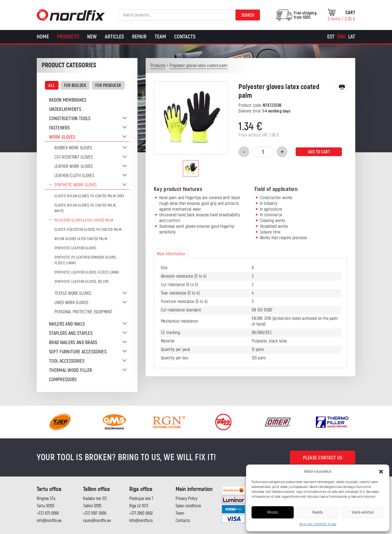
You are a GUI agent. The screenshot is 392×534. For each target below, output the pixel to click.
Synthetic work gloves (76, 185)
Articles (114, 37)
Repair (139, 37)
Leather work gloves (74, 166)
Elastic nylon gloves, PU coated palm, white (85, 208)
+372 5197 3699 (95, 513)
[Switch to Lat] (352, 37)
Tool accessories (67, 361)
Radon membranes (68, 100)
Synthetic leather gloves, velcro (82, 282)
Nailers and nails (67, 324)
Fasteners (59, 128)
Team (160, 37)
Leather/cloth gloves (74, 176)
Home (43, 37)
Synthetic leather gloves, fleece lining (87, 272)
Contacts (185, 37)
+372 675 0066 (48, 513)
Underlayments (65, 109)
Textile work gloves (73, 293)
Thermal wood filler (71, 370)
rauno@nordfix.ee (97, 521)
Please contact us (323, 458)
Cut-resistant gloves (74, 157)
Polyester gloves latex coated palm (84, 220)
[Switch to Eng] (341, 37)
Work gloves (62, 137)
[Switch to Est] (331, 37)
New (92, 37)
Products (68, 37)
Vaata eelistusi (363, 512)
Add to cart (319, 152)
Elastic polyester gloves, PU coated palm (88, 230)
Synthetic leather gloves (75, 248)
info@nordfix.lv (141, 521)
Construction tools (70, 119)
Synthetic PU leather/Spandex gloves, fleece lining (85, 260)
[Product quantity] (263, 152)
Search (248, 15)
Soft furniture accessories (78, 352)
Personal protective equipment (84, 312)
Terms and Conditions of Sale (318, 524)
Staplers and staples (71, 333)
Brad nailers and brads (73, 343)
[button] (381, 472)
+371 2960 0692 (141, 513)
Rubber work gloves (73, 148)
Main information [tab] (171, 254)
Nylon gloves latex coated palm (81, 239)
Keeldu (318, 512)
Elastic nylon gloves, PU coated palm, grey (89, 196)
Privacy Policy (186, 499)
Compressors (63, 380)
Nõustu (273, 512)
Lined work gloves (71, 303)
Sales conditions (188, 506)
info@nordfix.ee (49, 521)
